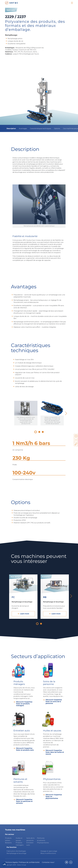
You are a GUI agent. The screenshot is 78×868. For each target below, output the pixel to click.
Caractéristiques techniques (40, 128)
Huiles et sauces (19, 839)
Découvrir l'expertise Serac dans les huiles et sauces (55, 752)
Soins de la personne (30, 839)
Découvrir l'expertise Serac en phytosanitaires (54, 797)
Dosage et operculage (49, 851)
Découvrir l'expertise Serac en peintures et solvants (24, 801)
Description (11, 128)
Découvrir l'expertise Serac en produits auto (25, 749)
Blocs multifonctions (48, 853)
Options (57, 128)
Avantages (23, 128)
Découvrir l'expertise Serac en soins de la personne (54, 702)
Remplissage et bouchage (16, 853)
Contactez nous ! (48, 862)
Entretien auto (30, 844)
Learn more (25, 614)
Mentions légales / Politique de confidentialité (22, 862)
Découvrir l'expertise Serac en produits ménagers (24, 704)
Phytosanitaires (42, 843)
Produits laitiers (8, 839)
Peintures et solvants (41, 839)
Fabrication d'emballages (16, 851)
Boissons (8, 843)
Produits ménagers (20, 844)
